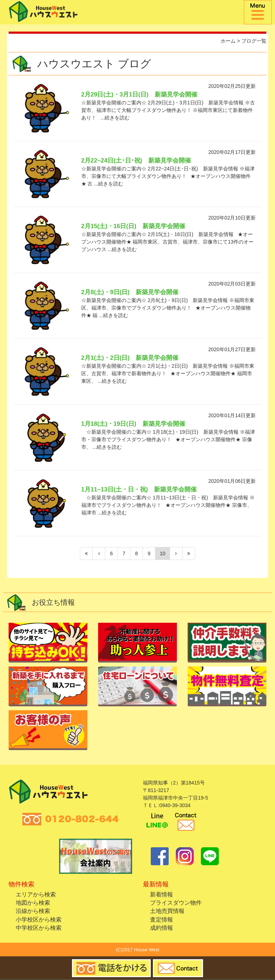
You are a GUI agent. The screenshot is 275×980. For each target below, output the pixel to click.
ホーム (228, 41)
